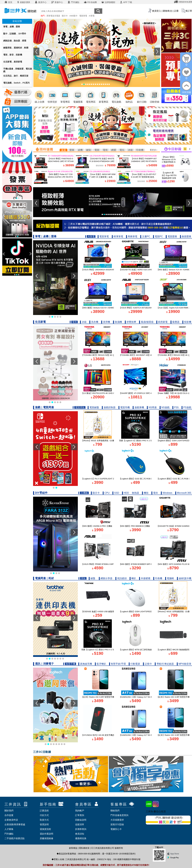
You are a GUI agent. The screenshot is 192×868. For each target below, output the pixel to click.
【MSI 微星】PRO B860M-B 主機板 (135, 526)
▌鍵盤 (92, 578)
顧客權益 (73, 848)
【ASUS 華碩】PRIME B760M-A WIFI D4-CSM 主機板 (105, 564)
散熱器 (136, 493)
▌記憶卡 (147, 664)
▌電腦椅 (170, 578)
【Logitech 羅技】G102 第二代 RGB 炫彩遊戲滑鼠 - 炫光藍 (145, 479)
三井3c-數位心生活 (156, 811)
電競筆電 (83, 16)
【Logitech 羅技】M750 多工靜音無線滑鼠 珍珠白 (141, 650)
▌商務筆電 (132, 236)
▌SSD (116, 493)
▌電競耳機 (124, 407)
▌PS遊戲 (186, 407)
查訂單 (189, 11)
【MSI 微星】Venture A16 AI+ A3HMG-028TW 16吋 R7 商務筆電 (109, 308)
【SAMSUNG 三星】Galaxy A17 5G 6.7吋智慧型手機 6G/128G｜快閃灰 (150, 735)
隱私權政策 (84, 848)
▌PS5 (176, 407)
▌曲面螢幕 (186, 236)
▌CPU (106, 493)
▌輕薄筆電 (118, 236)
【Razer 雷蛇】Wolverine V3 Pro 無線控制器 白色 (169, 161)
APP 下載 (126, 2)
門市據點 (73, 2)
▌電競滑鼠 (79, 407)
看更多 (153, 150)
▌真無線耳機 (85, 664)
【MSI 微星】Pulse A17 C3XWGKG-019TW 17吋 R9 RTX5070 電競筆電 (60, 177)
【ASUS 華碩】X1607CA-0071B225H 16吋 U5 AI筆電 (142, 308)
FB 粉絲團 (90, 2)
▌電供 (155, 493)
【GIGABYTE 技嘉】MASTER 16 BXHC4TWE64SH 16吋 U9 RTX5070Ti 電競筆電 (102, 161)
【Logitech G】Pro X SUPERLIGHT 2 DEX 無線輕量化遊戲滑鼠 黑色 (111, 479)
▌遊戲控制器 (109, 407)
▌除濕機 (118, 322)
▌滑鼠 (83, 578)
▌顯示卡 (95, 493)
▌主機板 (84, 493)
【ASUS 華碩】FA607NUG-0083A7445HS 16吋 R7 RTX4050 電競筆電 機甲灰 (61, 161)
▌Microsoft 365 (183, 493)
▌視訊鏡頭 (121, 578)
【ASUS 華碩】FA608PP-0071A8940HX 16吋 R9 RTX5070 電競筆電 (144, 161)
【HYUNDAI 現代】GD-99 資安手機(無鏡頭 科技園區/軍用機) (108, 735)
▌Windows (167, 493)
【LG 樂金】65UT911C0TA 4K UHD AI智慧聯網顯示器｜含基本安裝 (111, 393)
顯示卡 (65, 16)
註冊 (176, 11)
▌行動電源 (134, 664)
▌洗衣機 (94, 322)
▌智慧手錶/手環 (117, 664)
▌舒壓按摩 (131, 322)
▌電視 (74, 322)
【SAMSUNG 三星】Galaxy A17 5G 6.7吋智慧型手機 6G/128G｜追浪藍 (150, 697)
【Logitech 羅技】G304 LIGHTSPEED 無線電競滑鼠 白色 (144, 612)
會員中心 (41, 2)
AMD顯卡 (73, 16)
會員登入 (157, 11)
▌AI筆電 (90, 236)
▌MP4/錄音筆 (184, 664)
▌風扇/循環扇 (146, 322)
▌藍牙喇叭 (101, 664)
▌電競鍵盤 (93, 407)
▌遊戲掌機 (138, 407)
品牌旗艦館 (108, 2)
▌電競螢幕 (171, 236)
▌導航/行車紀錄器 (164, 664)
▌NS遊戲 (165, 407)
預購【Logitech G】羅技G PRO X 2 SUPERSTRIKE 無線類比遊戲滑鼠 (150, 441)
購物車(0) (167, 11)
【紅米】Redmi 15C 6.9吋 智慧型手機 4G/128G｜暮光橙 (106, 697)
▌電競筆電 (103, 236)
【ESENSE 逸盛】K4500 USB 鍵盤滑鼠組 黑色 (102, 612)
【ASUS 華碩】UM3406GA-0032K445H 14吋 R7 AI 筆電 (106, 270)
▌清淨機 (106, 322)
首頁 (8, 2)
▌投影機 (187, 322)
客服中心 (57, 2)
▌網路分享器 (106, 578)
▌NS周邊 (152, 407)
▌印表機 (158, 578)
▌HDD (126, 493)
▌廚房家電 (162, 322)
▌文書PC (145, 236)
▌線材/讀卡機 (184, 578)
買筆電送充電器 (53, 16)
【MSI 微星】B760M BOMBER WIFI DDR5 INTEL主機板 (144, 564)
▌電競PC (158, 236)
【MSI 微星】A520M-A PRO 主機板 (97, 526)
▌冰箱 (83, 322)
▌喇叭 (133, 578)
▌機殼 (145, 493)
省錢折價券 (23, 2)
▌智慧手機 (70, 664)
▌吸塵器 (175, 322)
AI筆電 (92, 16)
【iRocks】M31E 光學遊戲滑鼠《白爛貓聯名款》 (103, 441)
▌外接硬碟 (145, 578)
